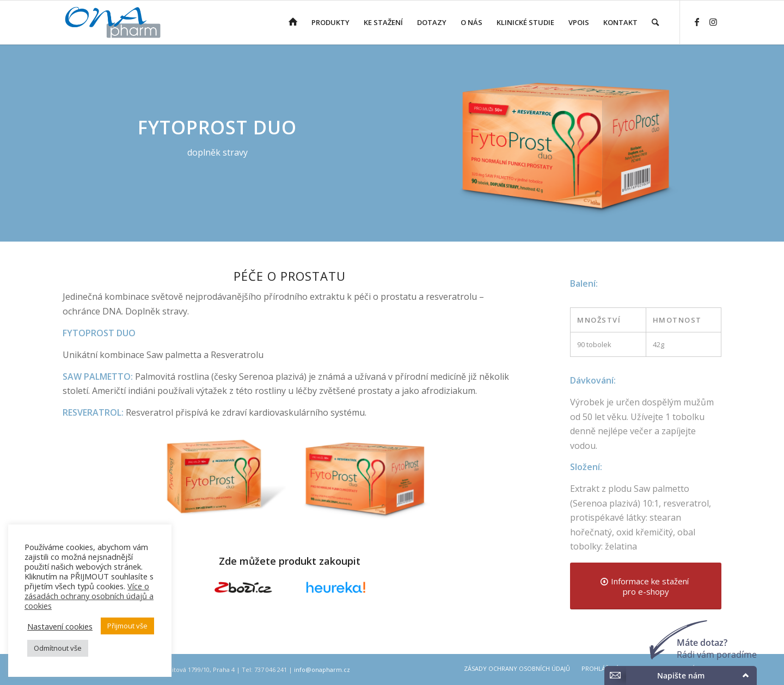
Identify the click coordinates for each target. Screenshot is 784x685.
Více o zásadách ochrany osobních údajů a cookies (89, 596)
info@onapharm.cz (322, 669)
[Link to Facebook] (697, 22)
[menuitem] (293, 22)
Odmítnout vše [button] (58, 648)
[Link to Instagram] (713, 22)
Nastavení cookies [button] (60, 626)
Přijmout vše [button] (127, 626)
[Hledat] (655, 22)
